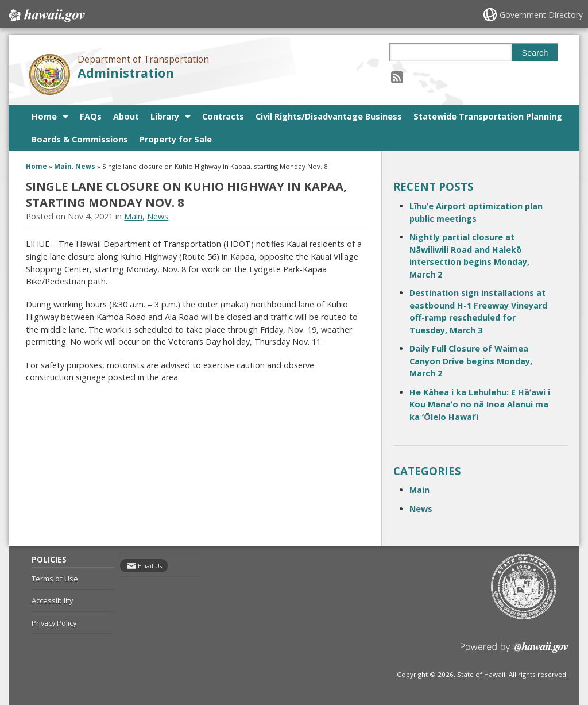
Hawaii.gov (46, 16)
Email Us (150, 566)
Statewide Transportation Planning (488, 116)
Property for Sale (176, 139)
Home (44, 116)
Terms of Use (55, 579)
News (85, 166)
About (126, 116)
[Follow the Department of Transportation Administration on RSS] (397, 77)
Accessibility (52, 600)
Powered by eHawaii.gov (514, 652)
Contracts (223, 116)
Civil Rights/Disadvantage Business (329, 116)
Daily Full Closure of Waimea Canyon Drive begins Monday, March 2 (471, 361)
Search (535, 53)
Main (63, 166)
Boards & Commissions (80, 139)
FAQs (91, 116)
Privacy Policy (54, 623)
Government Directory (541, 15)
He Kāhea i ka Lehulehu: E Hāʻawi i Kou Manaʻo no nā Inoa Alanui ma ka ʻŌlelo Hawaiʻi (480, 404)
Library (165, 116)
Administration (126, 73)
